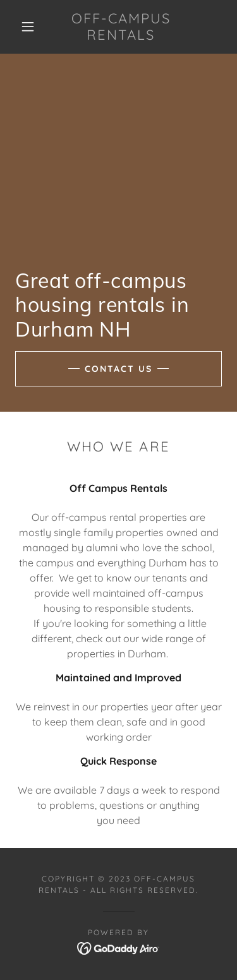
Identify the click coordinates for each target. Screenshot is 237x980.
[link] (121, 27)
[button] (28, 27)
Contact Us (118, 369)
